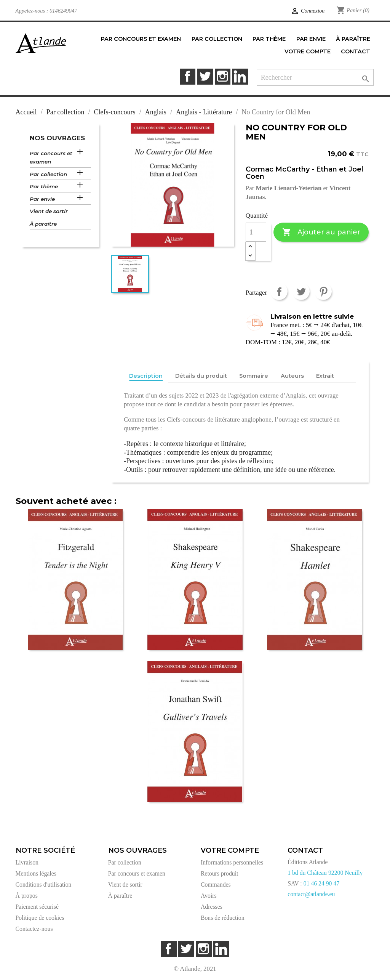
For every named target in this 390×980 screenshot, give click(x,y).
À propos (27, 896)
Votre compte (230, 850)
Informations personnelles (232, 862)
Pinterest (323, 291)
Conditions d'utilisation (44, 885)
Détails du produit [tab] (201, 376)
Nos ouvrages (57, 138)
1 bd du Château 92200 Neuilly (325, 873)
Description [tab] (146, 376)
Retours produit (219, 873)
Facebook (188, 76)
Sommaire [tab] (254, 376)
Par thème (44, 186)
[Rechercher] (315, 78)
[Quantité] (256, 232)
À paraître (43, 224)
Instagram (223, 76)
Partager (279, 291)
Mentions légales (36, 873)
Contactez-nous (34, 929)
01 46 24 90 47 (322, 883)
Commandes (216, 885)
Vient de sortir (49, 211)
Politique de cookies (40, 918)
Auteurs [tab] (292, 376)
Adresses (212, 907)
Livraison (27, 862)
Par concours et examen (51, 158)
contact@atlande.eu (311, 894)
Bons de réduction (223, 918)
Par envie (42, 199)
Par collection (48, 174)
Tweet (301, 291)
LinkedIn (240, 76)
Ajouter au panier (321, 232)
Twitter (205, 76)
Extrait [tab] (325, 376)
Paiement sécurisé (37, 907)
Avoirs (209, 896)
